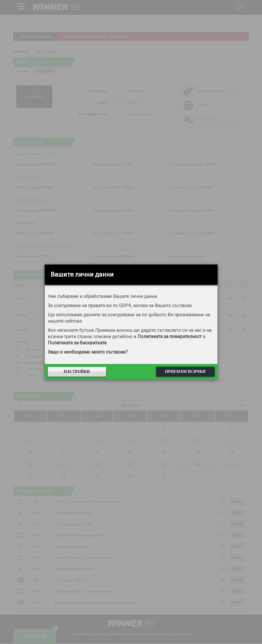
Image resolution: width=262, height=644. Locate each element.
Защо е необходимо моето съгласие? (88, 352)
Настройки (77, 372)
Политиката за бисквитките (77, 343)
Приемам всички (185, 372)
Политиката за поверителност (170, 337)
